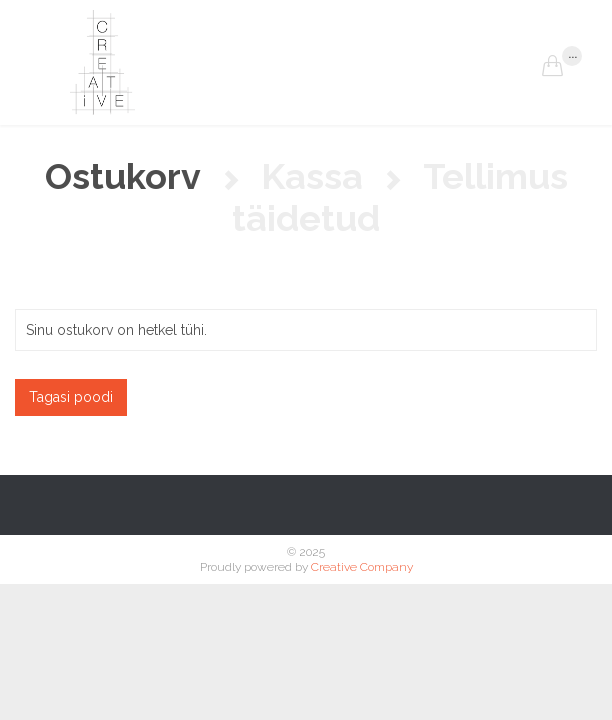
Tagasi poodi (71, 397)
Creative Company (362, 567)
